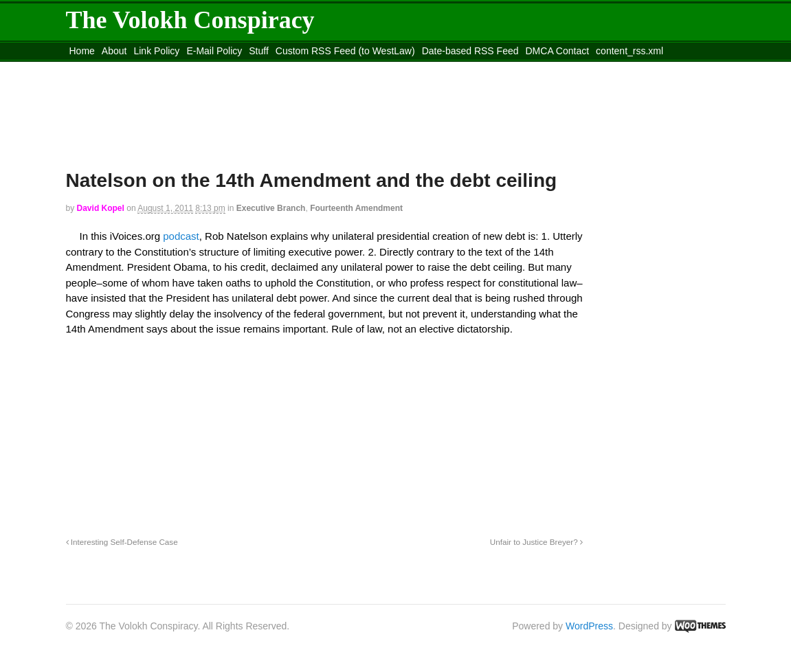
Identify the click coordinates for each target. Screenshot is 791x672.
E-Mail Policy (214, 51)
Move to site (265, 68)
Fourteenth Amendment (356, 208)
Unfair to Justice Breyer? (536, 542)
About (114, 51)
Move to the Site (142, 68)
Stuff (259, 51)
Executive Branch (271, 208)
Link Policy (156, 51)
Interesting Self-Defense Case (122, 542)
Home (82, 51)
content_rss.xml (630, 51)
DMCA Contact (558, 51)
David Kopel (101, 208)
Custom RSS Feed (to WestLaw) (345, 51)
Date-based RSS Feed (470, 51)
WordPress (589, 626)
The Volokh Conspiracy (190, 20)
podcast (181, 236)
